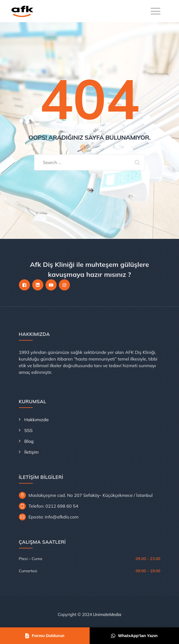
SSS (29, 430)
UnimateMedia (107, 614)
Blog (29, 441)
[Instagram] (64, 285)
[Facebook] (24, 285)
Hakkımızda (36, 420)
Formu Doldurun (45, 636)
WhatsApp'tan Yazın (134, 636)
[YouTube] (51, 285)
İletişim (32, 452)
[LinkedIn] (38, 285)
